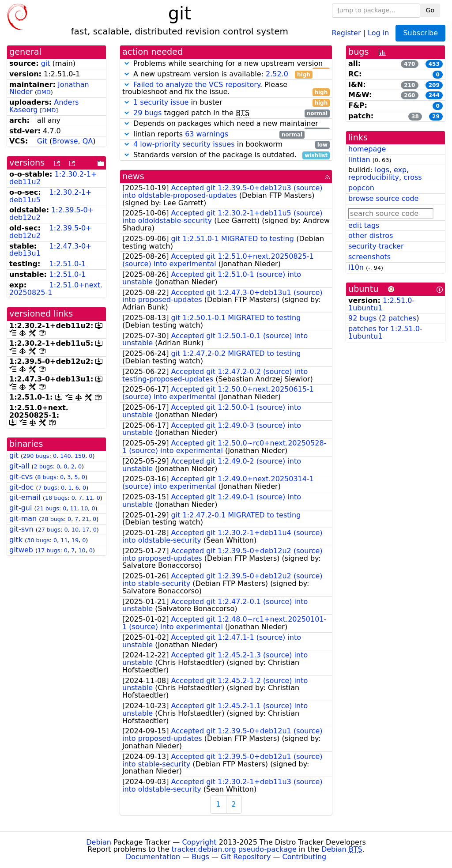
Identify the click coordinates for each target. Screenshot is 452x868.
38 (415, 117)
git (46, 63)
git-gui (21, 508)
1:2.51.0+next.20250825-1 (56, 289)
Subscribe (420, 33)
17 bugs (49, 550)
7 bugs (47, 488)
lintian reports (213, 134)
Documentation (153, 857)
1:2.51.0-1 (68, 264)
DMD (44, 92)
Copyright (199, 842)
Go (430, 10)
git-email (25, 497)
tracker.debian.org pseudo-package (234, 849)
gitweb (21, 550)
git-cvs (21, 477)
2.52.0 (277, 74)
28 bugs (52, 519)
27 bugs (49, 530)
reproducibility (374, 177)
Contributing (305, 857)
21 (86, 519)
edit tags (364, 225)
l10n (356, 267)
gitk (16, 540)
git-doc (21, 487)
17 (86, 530)
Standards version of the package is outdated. (226, 155)
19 (75, 540)
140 (65, 456)
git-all (19, 466)
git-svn (21, 529)
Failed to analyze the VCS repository (197, 85)
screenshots (369, 257)
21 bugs (47, 508)
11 (89, 498)
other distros (371, 236)
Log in (378, 32)
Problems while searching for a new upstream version (226, 64)
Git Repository (246, 857)
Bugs (200, 857)
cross (412, 177)
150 (80, 456)
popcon (361, 188)
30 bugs (38, 540)
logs (382, 170)
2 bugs (43, 466)
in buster (226, 103)
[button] (127, 63)
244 (434, 95)
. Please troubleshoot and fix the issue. (226, 89)
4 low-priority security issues (184, 144)
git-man (23, 519)
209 (434, 85)
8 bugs (47, 477)
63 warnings (207, 134)
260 (409, 95)
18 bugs (56, 498)
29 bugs (147, 113)
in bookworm (226, 145)
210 (409, 85)
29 (436, 117)
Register (347, 32)
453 (434, 64)
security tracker (376, 246)
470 (409, 64)
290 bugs (36, 456)
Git (42, 141)
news (133, 176)
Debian (99, 842)
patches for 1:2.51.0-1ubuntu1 (385, 332)
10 (84, 508)
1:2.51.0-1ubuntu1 (381, 304)
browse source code (383, 198)
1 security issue (161, 102)
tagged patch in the (226, 113)
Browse (65, 141)
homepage (367, 149)
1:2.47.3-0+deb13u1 (51, 250)
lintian (359, 160)
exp (400, 170)
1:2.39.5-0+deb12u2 (51, 214)
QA (88, 141)
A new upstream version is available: (217, 74)
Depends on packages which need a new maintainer (226, 124)
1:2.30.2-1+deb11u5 (51, 196)
